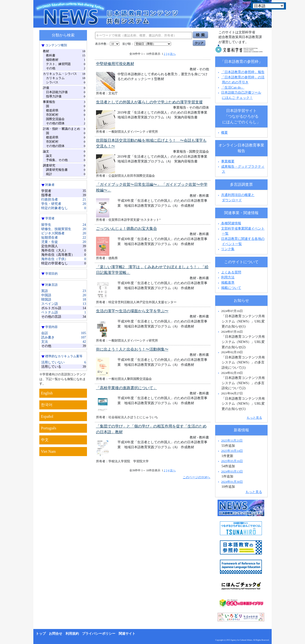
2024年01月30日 (232, 482)
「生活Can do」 (233, 87)
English (47, 393)
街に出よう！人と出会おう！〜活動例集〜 (132, 349)
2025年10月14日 (232, 451)
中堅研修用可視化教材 (115, 64)
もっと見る (254, 418)
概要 (224, 132)
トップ (41, 634)
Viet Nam (48, 451)
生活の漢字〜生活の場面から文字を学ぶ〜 (132, 311)
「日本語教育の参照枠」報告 (243, 72)
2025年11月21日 (232, 440)
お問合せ (56, 634)
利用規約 (72, 634)
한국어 (47, 405)
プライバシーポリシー (99, 634)
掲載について (231, 288)
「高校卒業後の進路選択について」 (127, 388)
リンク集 (228, 249)
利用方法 (228, 277)
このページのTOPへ (196, 477)
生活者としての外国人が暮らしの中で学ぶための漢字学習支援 (149, 102)
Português (49, 428)
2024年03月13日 (232, 471)
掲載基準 (228, 282)
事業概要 (228, 161)
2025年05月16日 (232, 461)
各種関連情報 (229, 223)
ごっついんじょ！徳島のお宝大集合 (127, 229)
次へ (173, 54)
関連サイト (127, 634)
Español (47, 416)
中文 (45, 440)
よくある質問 (231, 272)
